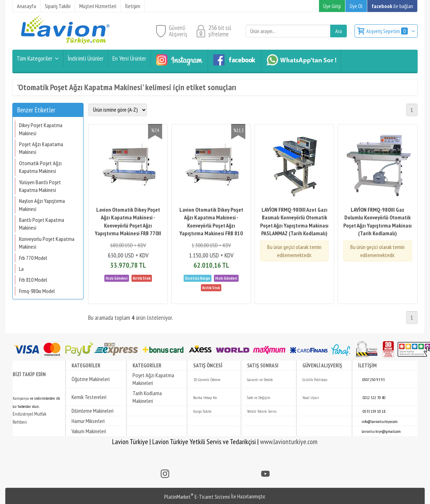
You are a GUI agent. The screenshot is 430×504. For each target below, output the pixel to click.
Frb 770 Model (33, 258)
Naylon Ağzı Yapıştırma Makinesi (42, 205)
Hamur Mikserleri (88, 421)
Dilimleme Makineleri (93, 411)
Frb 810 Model (33, 280)
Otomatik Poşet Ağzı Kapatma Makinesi (40, 167)
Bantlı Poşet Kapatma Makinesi (42, 224)
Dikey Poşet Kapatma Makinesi (41, 129)
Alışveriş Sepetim (388, 31)
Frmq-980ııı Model (37, 291)
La (21, 269)
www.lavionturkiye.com (289, 442)
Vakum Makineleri (89, 431)
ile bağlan (392, 6)
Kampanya (21, 398)
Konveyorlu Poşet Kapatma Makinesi (47, 243)
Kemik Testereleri (89, 397)
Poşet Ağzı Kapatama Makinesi (41, 148)
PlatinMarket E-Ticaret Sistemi (197, 497)
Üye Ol (356, 6)
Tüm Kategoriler (35, 58)
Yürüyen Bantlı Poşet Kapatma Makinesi (40, 186)
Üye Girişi (332, 6)
